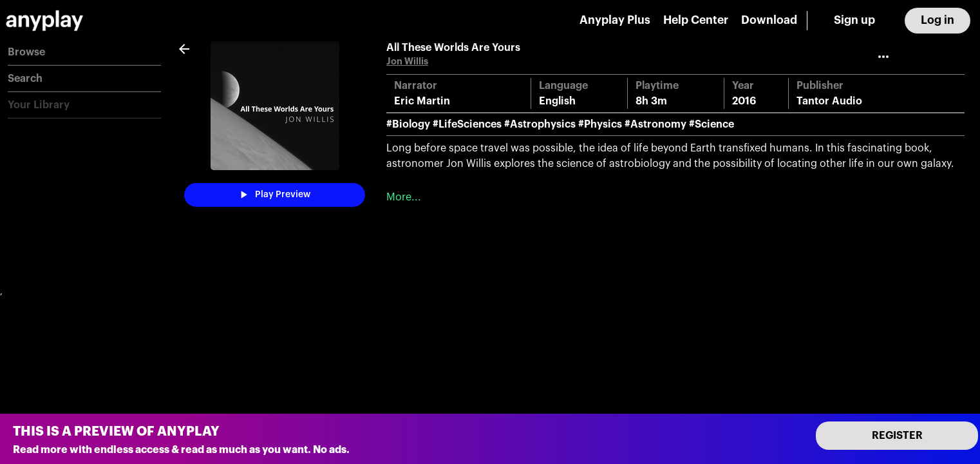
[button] (84, 53)
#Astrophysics (540, 124)
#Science (711, 124)
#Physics (600, 124)
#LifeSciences (467, 124)
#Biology (408, 124)
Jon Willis (407, 62)
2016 (744, 101)
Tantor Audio (829, 101)
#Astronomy (655, 124)
